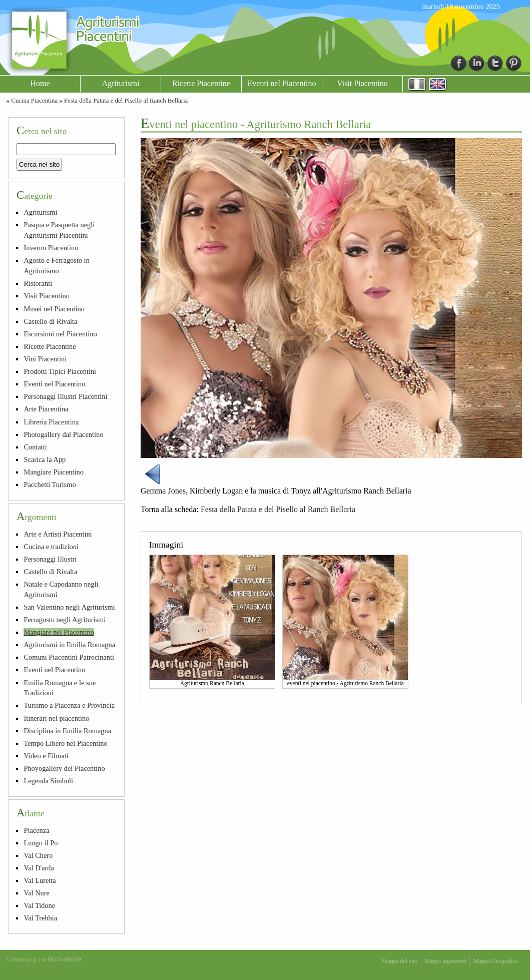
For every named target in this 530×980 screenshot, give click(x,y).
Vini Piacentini (45, 359)
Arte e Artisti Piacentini (58, 534)
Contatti (35, 447)
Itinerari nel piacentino (56, 718)
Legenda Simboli (48, 781)
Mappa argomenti (446, 961)
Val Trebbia (40, 918)
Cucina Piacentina (34, 101)
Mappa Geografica (495, 961)
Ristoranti (38, 283)
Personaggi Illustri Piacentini (65, 396)
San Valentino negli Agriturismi (69, 607)
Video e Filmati (46, 756)
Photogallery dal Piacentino (63, 434)
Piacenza (36, 830)
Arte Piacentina (46, 409)
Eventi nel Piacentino (282, 83)
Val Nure (37, 893)
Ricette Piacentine (201, 83)
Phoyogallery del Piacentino (64, 768)
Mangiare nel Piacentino (59, 632)
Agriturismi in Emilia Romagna (69, 645)
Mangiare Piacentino (53, 472)
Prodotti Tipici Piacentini (60, 371)
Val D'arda (39, 868)
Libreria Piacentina (51, 422)
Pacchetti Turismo (50, 484)
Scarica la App (45, 459)
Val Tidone (39, 905)
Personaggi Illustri (50, 559)
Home (40, 83)
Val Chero (38, 855)
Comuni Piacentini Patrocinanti (69, 657)
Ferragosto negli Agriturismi (65, 620)
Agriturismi (121, 83)
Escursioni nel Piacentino (60, 334)
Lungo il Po (41, 843)
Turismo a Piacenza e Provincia (69, 705)
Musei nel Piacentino (54, 309)
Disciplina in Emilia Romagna (67, 731)
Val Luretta (40, 880)
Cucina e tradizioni (51, 547)
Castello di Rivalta (50, 321)
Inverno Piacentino (51, 248)
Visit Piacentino (362, 83)
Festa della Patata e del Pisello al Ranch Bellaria (126, 101)
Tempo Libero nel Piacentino (65, 743)
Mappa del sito (400, 961)
